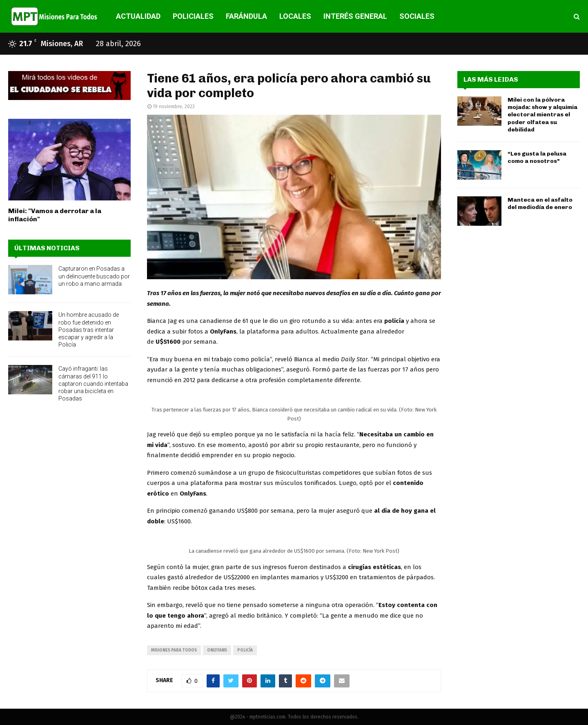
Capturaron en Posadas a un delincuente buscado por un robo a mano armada (94, 276)
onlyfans (217, 650)
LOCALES (295, 16)
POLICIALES (193, 16)
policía (245, 650)
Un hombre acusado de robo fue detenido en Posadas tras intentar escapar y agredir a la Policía (89, 330)
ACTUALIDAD (138, 16)
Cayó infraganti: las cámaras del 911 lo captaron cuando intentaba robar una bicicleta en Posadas (93, 384)
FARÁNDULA (246, 16)
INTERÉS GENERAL (355, 16)
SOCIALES (417, 16)
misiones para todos (174, 650)
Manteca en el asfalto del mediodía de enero (540, 203)
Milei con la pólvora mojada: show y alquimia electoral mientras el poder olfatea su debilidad (542, 115)
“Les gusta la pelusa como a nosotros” (537, 157)
